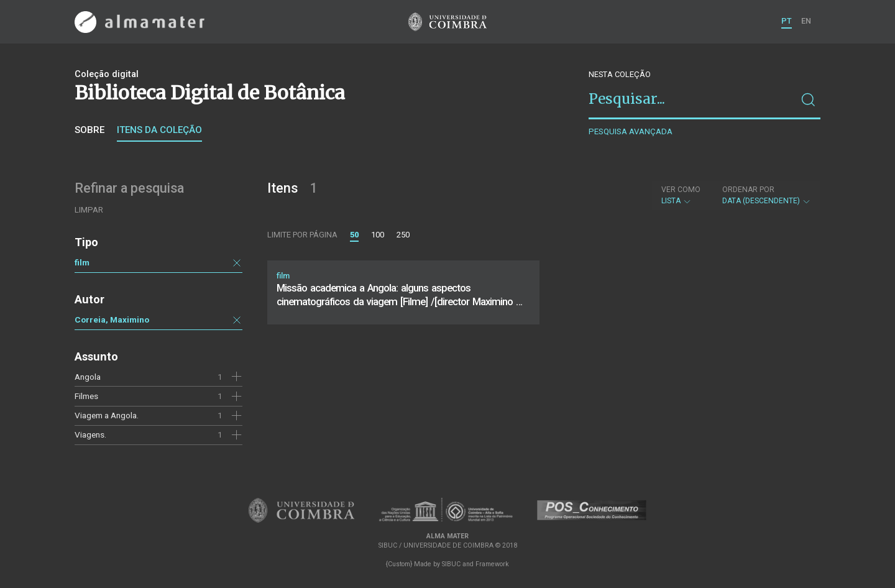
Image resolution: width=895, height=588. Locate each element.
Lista (681, 195)
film (82, 262)
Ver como (681, 190)
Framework (492, 564)
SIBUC (451, 564)
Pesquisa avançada (631, 131)
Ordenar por (748, 190)
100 (378, 235)
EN (806, 21)
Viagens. (90, 434)
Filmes (86, 396)
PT (787, 21)
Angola (88, 377)
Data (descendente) (767, 195)
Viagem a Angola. (107, 415)
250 (403, 235)
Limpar (89, 210)
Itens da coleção (159, 130)
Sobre (89, 130)
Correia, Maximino (112, 319)
